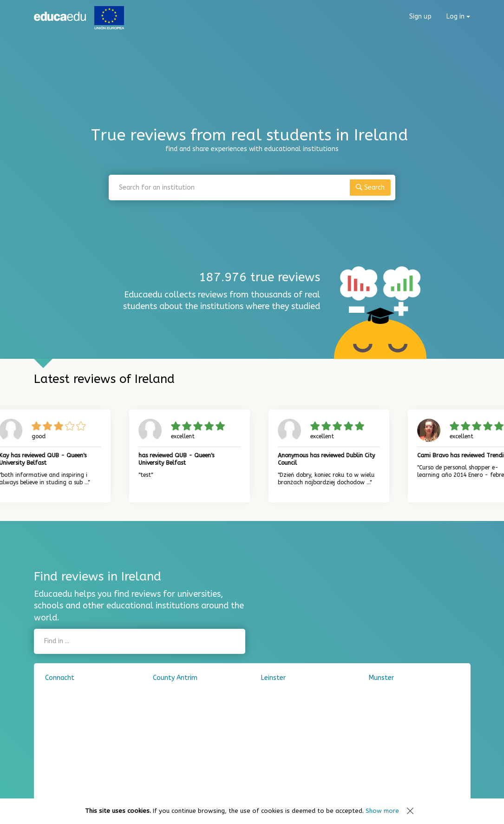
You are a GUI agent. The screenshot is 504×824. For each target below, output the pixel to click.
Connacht (60, 678)
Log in (458, 16)
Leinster (273, 678)
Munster (381, 678)
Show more (382, 811)
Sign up (420, 16)
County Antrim (175, 678)
